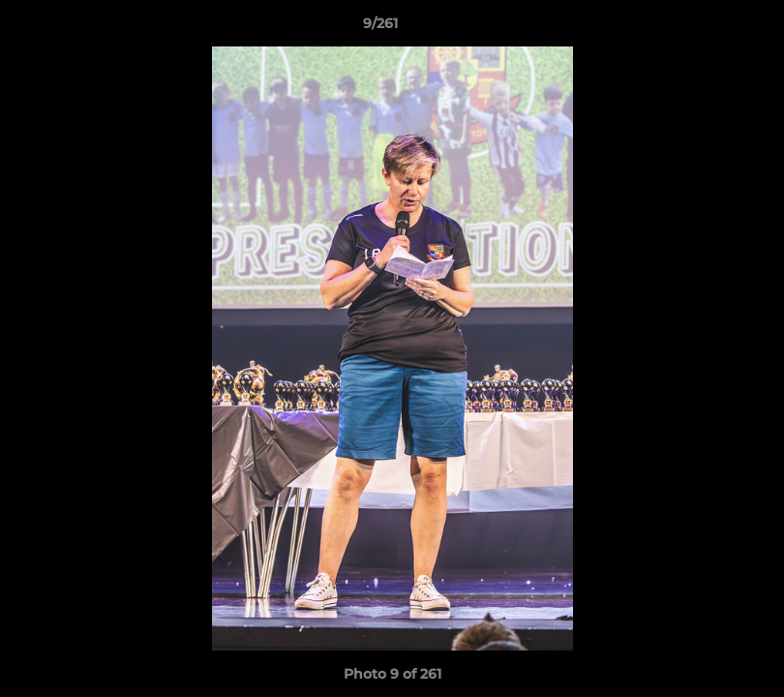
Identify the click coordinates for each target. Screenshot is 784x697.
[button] (703, 28)
